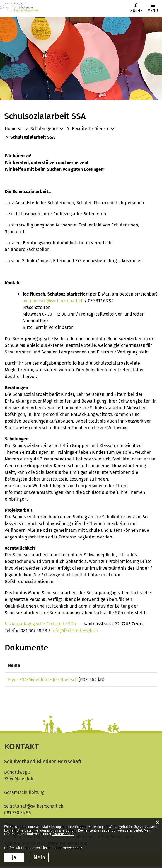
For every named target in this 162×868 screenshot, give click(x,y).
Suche (136, 11)
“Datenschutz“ (63, 834)
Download (140, 681)
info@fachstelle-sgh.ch (78, 631)
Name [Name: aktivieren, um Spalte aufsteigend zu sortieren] (14, 665)
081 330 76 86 (18, 815)
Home (11, 129)
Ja (14, 857)
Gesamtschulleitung (24, 794)
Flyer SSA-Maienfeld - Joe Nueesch (43, 680)
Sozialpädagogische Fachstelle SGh (43, 624)
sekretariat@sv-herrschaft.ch (34, 808)
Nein (39, 857)
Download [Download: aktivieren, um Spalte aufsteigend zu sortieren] (137, 665)
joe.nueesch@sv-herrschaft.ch (53, 301)
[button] (47, 129)
